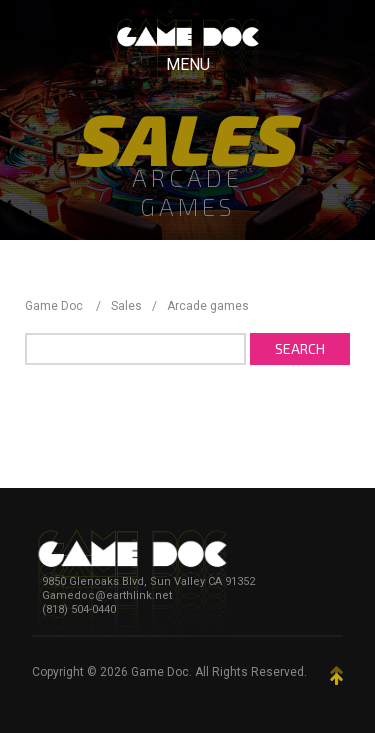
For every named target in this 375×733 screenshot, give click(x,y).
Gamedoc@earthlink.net (107, 595)
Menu (188, 64)
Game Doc (160, 672)
